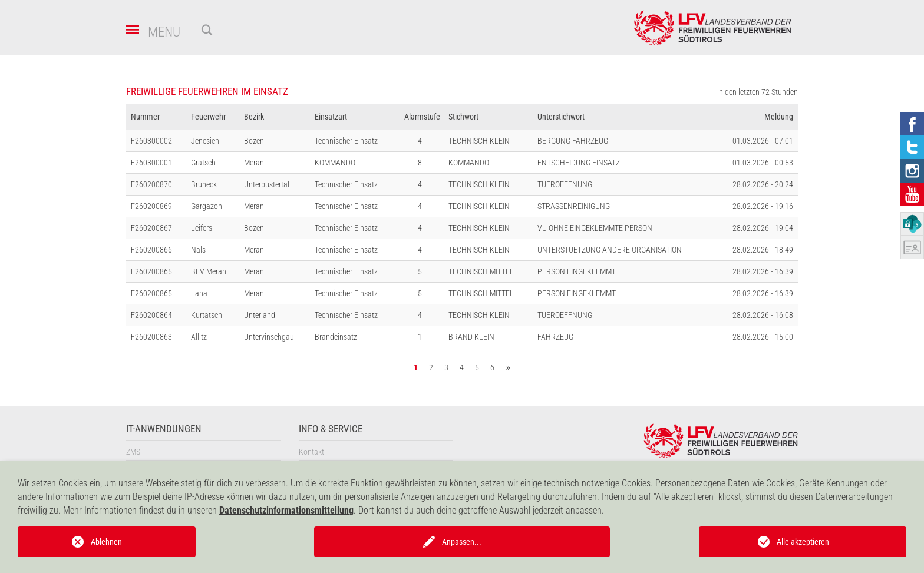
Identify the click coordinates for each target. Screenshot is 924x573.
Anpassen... (462, 542)
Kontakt (311, 452)
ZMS (133, 452)
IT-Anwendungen (164, 429)
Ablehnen (106, 542)
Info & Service (331, 429)
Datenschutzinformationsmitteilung (286, 510)
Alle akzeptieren (803, 542)
